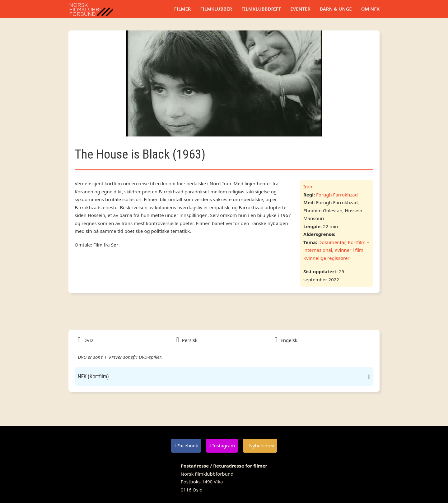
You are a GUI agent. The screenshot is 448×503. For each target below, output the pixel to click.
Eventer (300, 9)
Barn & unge (336, 9)
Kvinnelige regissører (327, 258)
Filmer (183, 9)
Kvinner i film (349, 250)
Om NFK (370, 9)
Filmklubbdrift (261, 9)
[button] (224, 376)
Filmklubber (216, 9)
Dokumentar (332, 242)
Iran (308, 187)
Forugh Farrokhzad (337, 195)
